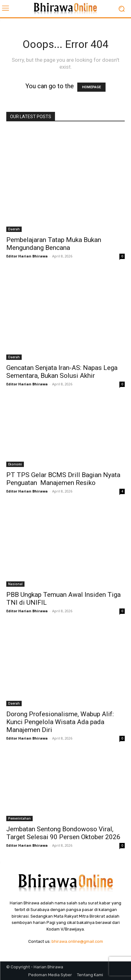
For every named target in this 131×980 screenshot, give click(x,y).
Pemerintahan (19, 818)
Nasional (15, 584)
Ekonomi (15, 464)
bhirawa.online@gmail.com (77, 941)
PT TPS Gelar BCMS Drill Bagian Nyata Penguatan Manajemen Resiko (63, 479)
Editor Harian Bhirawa (27, 256)
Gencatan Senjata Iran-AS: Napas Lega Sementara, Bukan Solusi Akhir (62, 372)
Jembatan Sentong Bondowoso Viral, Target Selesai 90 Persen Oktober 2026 (63, 833)
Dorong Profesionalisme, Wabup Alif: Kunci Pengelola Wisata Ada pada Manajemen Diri (60, 722)
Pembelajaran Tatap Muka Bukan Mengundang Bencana (54, 244)
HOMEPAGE (91, 87)
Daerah (14, 229)
